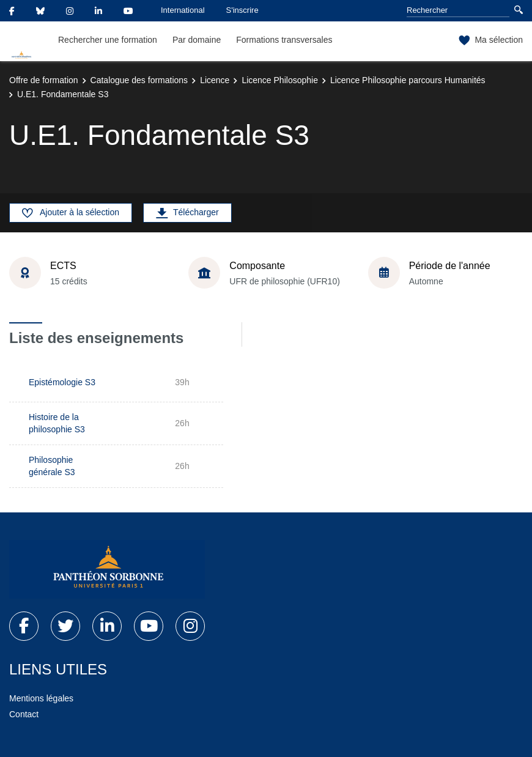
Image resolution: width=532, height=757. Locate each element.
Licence (215, 80)
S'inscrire (242, 10)
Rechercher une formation (108, 40)
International (183, 10)
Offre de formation (44, 80)
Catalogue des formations (139, 80)
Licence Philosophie (280, 80)
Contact (24, 714)
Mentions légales (41, 698)
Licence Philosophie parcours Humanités (408, 80)
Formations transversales (284, 40)
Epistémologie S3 (62, 382)
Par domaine (197, 40)
